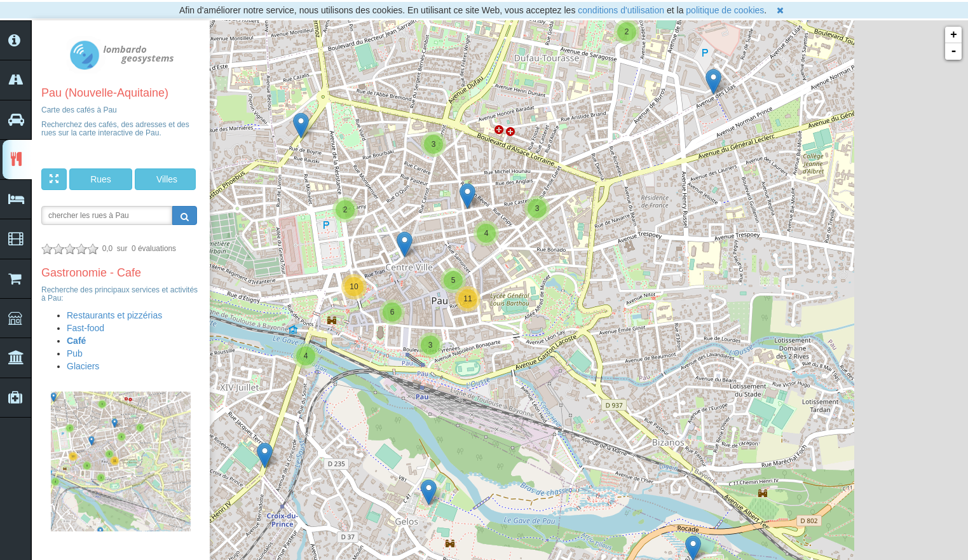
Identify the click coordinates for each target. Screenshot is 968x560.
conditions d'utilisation (621, 10)
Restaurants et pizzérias (114, 315)
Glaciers (83, 366)
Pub (75, 353)
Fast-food (85, 328)
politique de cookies (725, 10)
